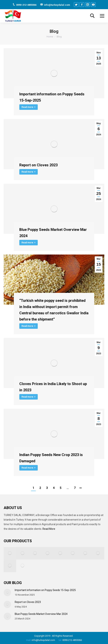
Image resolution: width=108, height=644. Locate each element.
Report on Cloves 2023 (38, 165)
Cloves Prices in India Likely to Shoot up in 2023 (53, 387)
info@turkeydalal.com (43, 640)
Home (50, 37)
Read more (29, 107)
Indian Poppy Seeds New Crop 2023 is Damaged (51, 458)
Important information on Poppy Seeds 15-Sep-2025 (52, 97)
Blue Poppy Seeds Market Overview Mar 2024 (53, 233)
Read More (49, 529)
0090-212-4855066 (72, 640)
